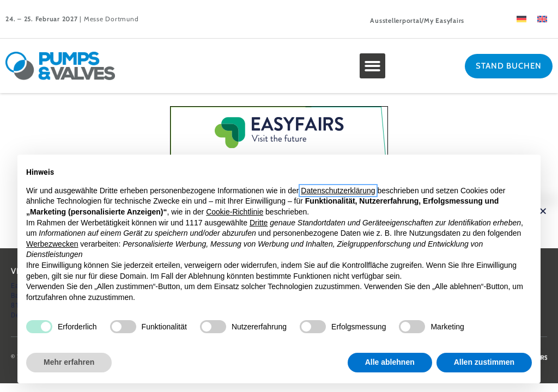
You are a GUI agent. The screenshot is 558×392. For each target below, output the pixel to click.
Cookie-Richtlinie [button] (235, 212)
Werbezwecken (52, 244)
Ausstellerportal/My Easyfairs (417, 20)
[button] (372, 66)
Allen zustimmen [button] (484, 362)
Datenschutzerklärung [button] (338, 191)
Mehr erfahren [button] (69, 362)
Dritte (259, 223)
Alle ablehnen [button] (390, 362)
